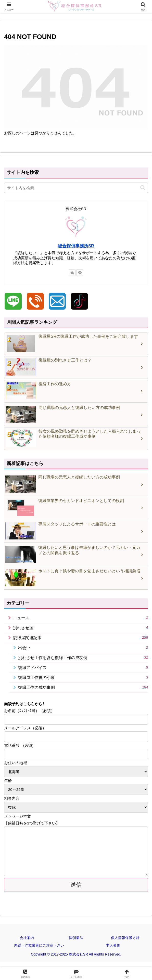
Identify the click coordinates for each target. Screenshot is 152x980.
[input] (76, 188)
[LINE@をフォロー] (80, 273)
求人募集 (113, 951)
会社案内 (27, 943)
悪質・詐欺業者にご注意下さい (39, 951)
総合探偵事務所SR (76, 246)
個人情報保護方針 (125, 943)
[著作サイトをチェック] (72, 273)
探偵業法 (76, 943)
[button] (143, 188)
